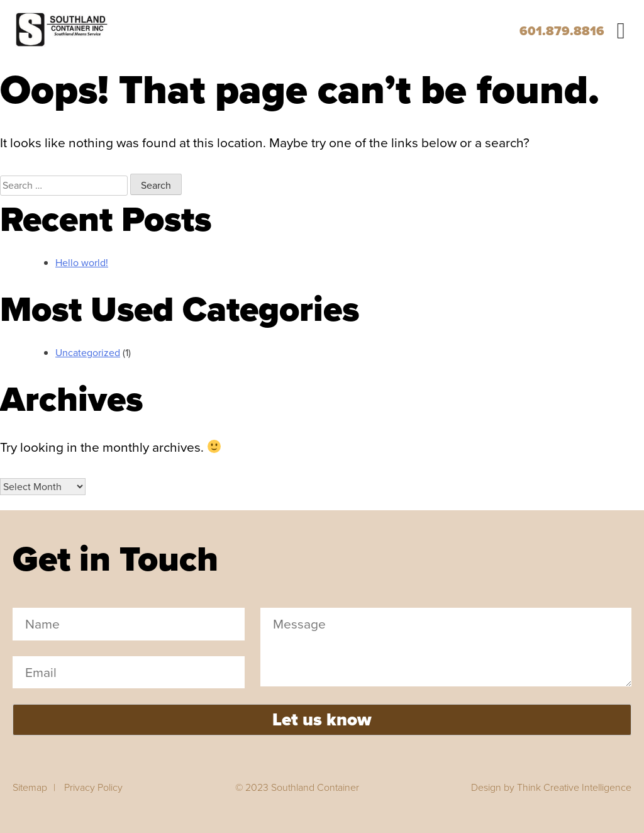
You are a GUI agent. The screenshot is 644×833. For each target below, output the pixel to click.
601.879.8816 (562, 31)
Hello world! (82, 263)
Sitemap (30, 787)
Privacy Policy (93, 787)
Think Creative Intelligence (574, 787)
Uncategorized (88, 353)
